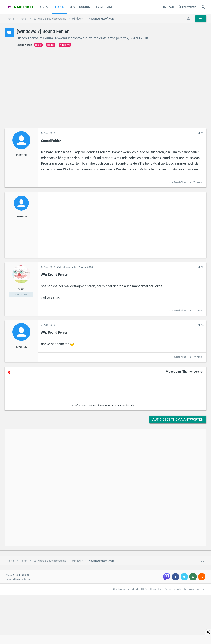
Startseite (119, 589)
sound (51, 45)
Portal (44, 7)
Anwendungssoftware (71, 38)
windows (65, 45)
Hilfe (144, 589)
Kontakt (133, 589)
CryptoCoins (80, 7)
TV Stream (104, 7)
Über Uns (156, 589)
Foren (60, 7)
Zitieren (197, 183)
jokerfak (122, 38)
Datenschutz (173, 589)
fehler (38, 45)
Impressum (192, 589)
